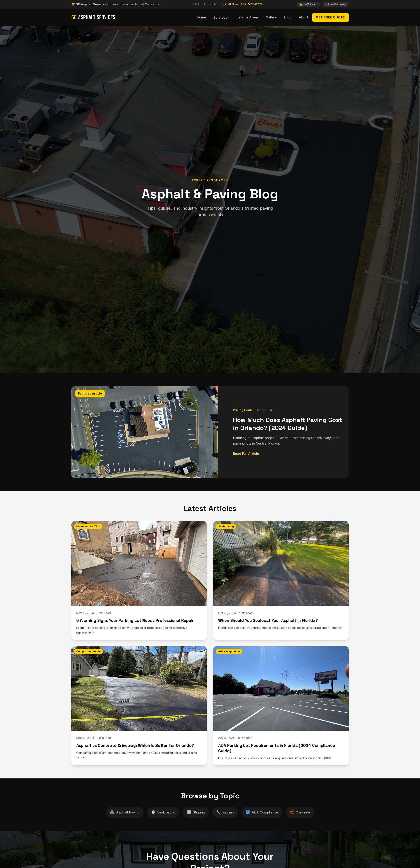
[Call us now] (242, 4)
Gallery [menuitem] (271, 17)
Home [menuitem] (201, 17)
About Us (210, 4)
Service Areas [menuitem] (247, 17)
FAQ (196, 4)
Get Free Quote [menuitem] (330, 17)
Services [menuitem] (220, 17)
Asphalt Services (93, 17)
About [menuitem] (304, 17)
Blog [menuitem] (288, 17)
